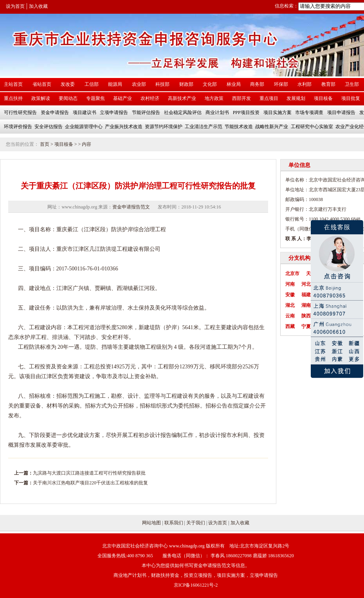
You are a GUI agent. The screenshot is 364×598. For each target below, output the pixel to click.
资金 (62, 367)
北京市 (292, 274)
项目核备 (64, 144)
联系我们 (174, 523)
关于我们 (196, 523)
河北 (306, 284)
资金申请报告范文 (131, 207)
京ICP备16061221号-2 (196, 585)
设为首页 (15, 6)
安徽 (290, 295)
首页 (45, 144)
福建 (306, 295)
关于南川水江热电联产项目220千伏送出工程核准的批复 (90, 483)
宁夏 (306, 326)
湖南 (306, 305)
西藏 (290, 326)
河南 (290, 284)
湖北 (290, 305)
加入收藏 (38, 6)
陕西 (306, 316)
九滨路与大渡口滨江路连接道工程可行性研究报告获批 (89, 473)
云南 (290, 316)
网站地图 (151, 523)
